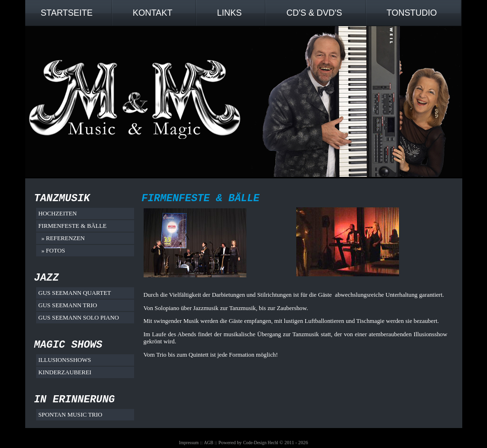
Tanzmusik (62, 199)
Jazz (47, 278)
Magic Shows (68, 345)
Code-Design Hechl (261, 443)
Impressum (189, 443)
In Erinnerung (75, 400)
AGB (209, 443)
